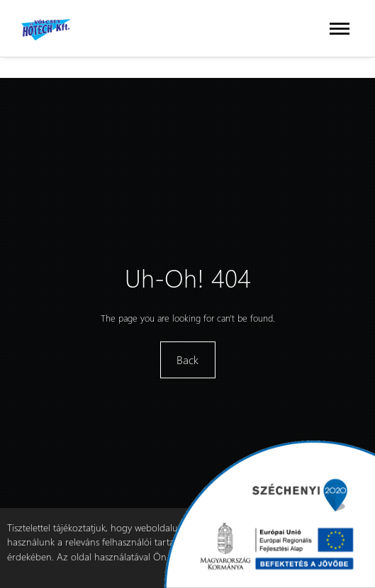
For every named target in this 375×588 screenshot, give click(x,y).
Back (187, 360)
